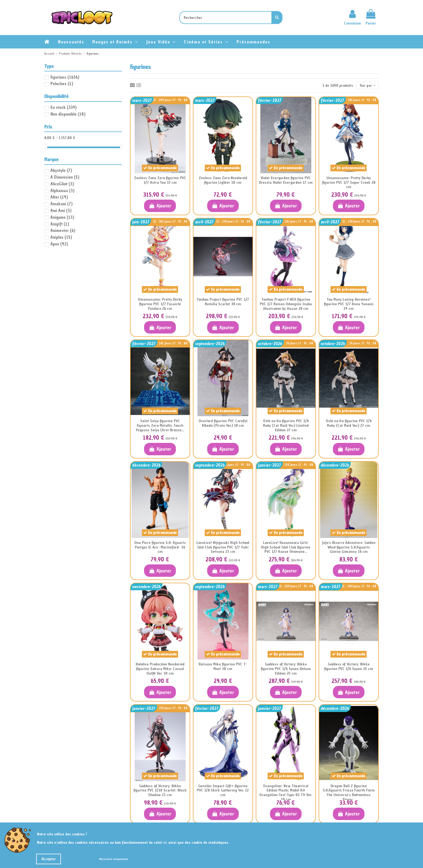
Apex (59, 244)
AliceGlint (62, 184)
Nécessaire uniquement (114, 859)
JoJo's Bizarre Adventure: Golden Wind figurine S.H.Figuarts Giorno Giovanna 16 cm (349, 547)
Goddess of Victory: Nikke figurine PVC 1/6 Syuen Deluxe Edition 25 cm (286, 669)
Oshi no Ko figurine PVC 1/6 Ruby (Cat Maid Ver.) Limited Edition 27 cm (286, 426)
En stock (64, 107)
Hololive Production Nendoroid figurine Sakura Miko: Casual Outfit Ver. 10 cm (160, 669)
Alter (59, 197)
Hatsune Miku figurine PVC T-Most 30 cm (223, 666)
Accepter (49, 859)
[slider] (46, 147)
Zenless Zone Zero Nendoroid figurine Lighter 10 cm (223, 180)
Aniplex (61, 237)
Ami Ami (61, 210)
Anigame (62, 217)
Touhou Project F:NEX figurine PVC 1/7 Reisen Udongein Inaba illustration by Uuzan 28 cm (286, 304)
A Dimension (65, 177)
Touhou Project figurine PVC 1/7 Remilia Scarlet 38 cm (223, 302)
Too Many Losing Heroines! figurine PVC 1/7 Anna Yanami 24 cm (349, 304)
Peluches (62, 84)
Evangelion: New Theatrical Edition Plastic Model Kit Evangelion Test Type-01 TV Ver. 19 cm (286, 793)
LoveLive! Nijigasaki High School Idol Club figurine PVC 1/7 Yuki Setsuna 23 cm (223, 547)
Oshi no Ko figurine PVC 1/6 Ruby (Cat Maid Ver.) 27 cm (349, 423)
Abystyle (61, 170)
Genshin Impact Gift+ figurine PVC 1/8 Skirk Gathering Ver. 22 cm (223, 791)
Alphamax (62, 190)
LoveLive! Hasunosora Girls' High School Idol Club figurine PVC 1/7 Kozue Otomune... (286, 547)
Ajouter (160, 206)
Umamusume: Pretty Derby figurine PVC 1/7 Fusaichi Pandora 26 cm (160, 304)
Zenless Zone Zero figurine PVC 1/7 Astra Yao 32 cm (160, 180)
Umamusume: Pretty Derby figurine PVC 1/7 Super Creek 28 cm (349, 183)
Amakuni (62, 204)
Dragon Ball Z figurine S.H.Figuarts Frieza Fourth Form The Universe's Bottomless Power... (349, 793)
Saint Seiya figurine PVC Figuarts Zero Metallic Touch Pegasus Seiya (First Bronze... (160, 426)
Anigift (60, 224)
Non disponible (68, 114)
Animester (63, 230)
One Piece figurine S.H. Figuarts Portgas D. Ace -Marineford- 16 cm (160, 547)
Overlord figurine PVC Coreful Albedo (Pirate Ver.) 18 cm (223, 423)
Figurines (65, 77)
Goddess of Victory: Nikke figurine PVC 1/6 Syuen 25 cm (349, 666)
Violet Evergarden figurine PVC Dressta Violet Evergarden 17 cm (286, 180)
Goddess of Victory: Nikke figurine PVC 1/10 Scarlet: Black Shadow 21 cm (160, 791)
